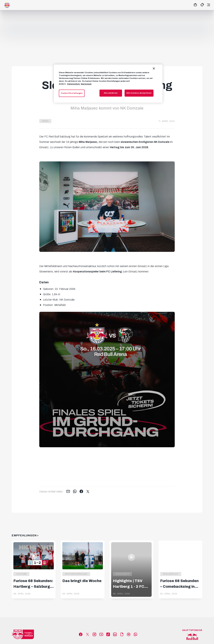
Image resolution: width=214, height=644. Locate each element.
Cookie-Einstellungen (72, 93)
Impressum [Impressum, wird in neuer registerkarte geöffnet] (86, 84)
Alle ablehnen (111, 93)
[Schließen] (154, 68)
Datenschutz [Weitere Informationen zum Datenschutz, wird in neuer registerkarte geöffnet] (74, 84)
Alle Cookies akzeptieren (139, 93)
